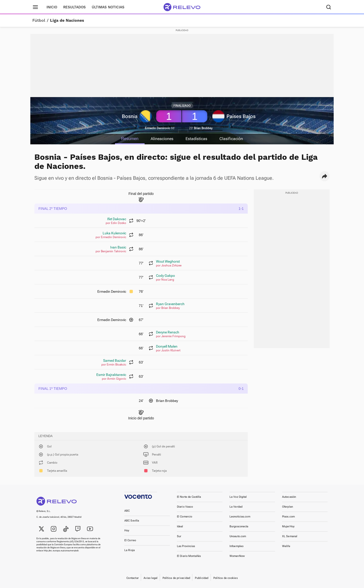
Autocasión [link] (289, 497)
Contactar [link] (133, 578)
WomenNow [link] (237, 556)
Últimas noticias (108, 7)
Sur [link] (179, 536)
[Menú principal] (35, 7)
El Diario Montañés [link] (189, 556)
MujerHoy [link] (288, 526)
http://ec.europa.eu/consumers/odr (61, 551)
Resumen (129, 139)
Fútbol (39, 20)
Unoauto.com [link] (238, 536)
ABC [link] (127, 511)
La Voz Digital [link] (238, 497)
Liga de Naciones (67, 20)
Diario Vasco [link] (185, 507)
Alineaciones (162, 139)
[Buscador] (329, 7)
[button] (325, 176)
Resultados (74, 7)
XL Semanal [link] (290, 536)
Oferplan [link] (288, 507)
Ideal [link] (180, 526)
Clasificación (231, 139)
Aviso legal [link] (151, 578)
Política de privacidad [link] (176, 578)
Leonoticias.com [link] (240, 517)
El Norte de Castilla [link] (189, 497)
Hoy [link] (127, 530)
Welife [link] (286, 546)
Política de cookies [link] (225, 578)
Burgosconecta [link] (239, 526)
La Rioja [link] (130, 550)
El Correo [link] (130, 540)
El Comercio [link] (185, 517)
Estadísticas (197, 139)
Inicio (52, 7)
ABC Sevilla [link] (132, 521)
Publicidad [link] (202, 578)
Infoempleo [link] (236, 546)
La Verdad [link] (236, 507)
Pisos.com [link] (288, 517)
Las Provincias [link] (186, 546)
